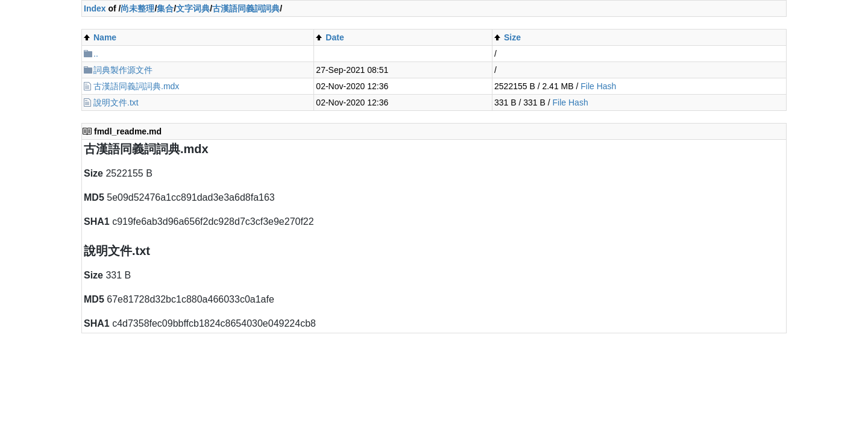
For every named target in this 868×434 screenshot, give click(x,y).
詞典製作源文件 (123, 70)
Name (105, 37)
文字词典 (193, 8)
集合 (165, 8)
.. (96, 54)
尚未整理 (137, 8)
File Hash (598, 86)
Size (512, 37)
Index (95, 8)
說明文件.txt (116, 102)
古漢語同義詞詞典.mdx (136, 86)
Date (335, 37)
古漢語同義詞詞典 (246, 8)
